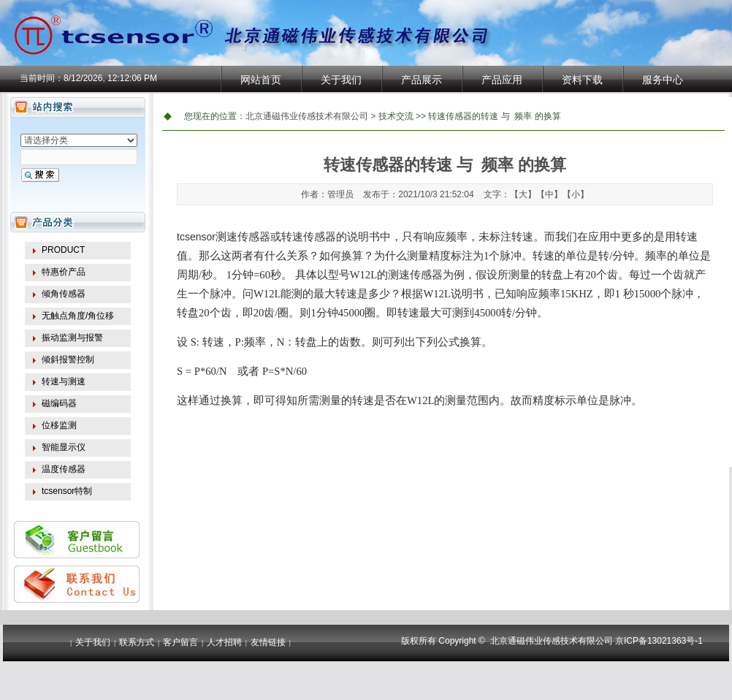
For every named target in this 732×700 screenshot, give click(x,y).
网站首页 (261, 80)
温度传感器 (64, 469)
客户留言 (180, 642)
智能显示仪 (64, 447)
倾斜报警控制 (68, 359)
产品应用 (502, 80)
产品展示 (422, 80)
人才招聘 (224, 642)
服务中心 (663, 80)
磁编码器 (59, 403)
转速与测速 (64, 381)
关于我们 (341, 80)
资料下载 (582, 80)
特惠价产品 (64, 272)
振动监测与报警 (72, 338)
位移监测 (59, 425)
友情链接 (268, 642)
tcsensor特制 (67, 491)
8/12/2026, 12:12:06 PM (110, 78)
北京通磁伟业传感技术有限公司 (307, 116)
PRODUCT (63, 250)
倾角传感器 (64, 294)
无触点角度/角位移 (78, 316)
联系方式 (137, 642)
